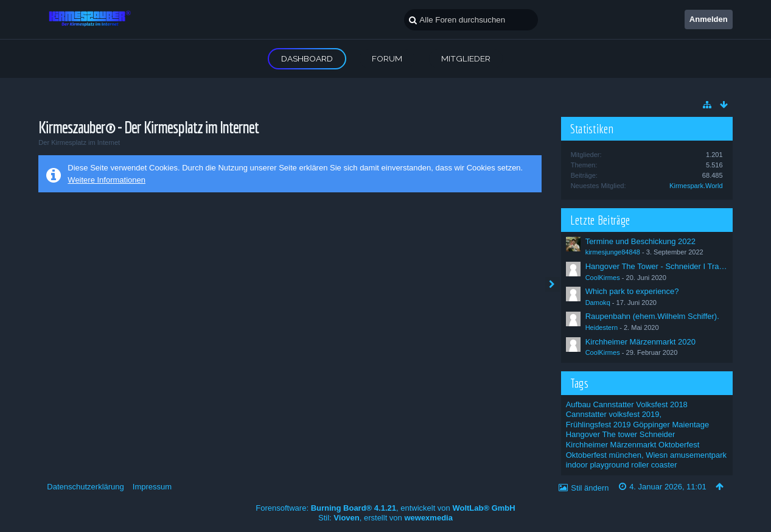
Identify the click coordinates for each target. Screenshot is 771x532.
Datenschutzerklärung (85, 487)
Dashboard (307, 58)
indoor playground (598, 465)
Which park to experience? (632, 291)
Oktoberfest (679, 445)
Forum (387, 58)
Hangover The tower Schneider (621, 434)
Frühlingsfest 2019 (598, 425)
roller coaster (654, 465)
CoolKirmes (603, 278)
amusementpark (698, 455)
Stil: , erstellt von (385, 518)
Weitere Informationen (106, 180)
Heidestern (602, 327)
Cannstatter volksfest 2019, (614, 414)
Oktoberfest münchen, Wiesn (617, 455)
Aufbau (578, 404)
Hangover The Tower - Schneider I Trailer (658, 266)
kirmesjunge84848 (613, 252)
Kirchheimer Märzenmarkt (611, 445)
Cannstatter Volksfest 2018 (640, 404)
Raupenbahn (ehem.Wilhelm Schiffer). (652, 316)
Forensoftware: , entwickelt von (385, 508)
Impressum (152, 487)
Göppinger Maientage (671, 425)
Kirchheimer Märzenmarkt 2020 (640, 342)
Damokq (598, 303)
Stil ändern (590, 488)
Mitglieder (466, 58)
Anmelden (709, 19)
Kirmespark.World (696, 186)
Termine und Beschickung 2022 (640, 241)
